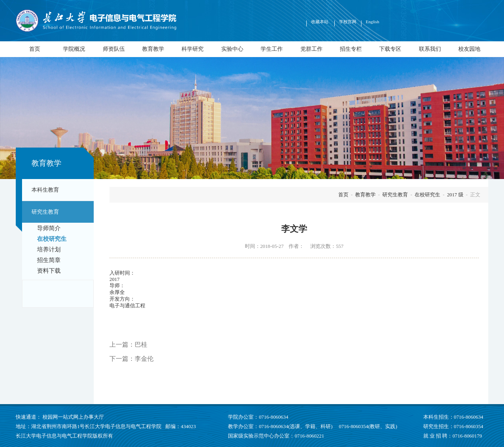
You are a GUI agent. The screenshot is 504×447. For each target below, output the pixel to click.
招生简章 (49, 260)
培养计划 (49, 249)
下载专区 (390, 49)
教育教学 (153, 49)
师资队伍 (114, 49)
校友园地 (469, 49)
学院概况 (74, 49)
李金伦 (144, 359)
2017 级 (455, 195)
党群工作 (311, 49)
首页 (35, 49)
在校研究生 (52, 239)
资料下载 (49, 271)
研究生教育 (45, 212)
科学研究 (193, 49)
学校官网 (348, 22)
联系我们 (430, 49)
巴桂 (141, 344)
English (372, 22)
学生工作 (272, 49)
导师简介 (49, 228)
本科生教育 (45, 190)
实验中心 (232, 49)
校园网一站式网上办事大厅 (73, 417)
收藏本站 (320, 22)
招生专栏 (351, 49)
